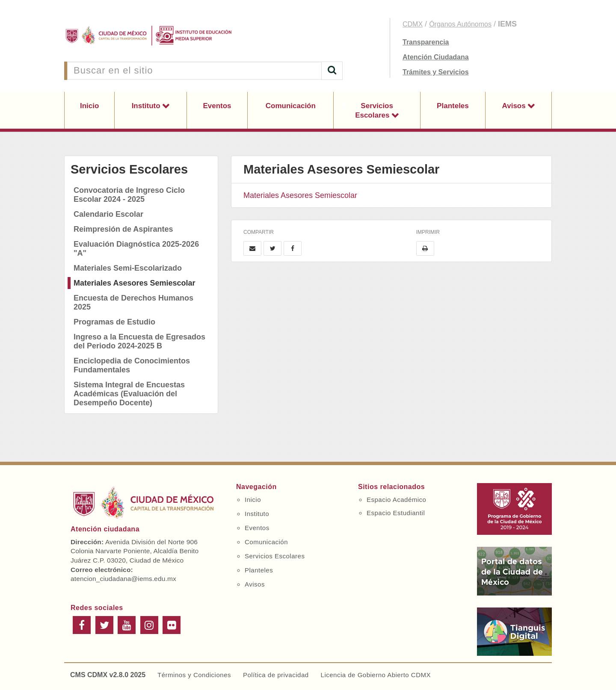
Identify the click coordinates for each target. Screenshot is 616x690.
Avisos (515, 106)
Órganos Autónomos (460, 24)
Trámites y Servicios (436, 72)
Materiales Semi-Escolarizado (128, 268)
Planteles (453, 106)
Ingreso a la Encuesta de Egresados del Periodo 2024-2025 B (139, 341)
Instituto (147, 106)
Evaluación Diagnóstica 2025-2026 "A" (136, 249)
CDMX (413, 24)
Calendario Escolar (108, 214)
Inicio (89, 106)
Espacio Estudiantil (396, 513)
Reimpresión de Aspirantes (123, 229)
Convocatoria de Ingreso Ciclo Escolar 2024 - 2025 (129, 195)
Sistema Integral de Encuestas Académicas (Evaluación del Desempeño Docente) (129, 394)
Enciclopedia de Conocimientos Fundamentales (132, 365)
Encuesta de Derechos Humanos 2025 (133, 302)
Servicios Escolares (374, 111)
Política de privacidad (276, 675)
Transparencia (426, 42)
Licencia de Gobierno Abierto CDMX (376, 675)
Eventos (217, 106)
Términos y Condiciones (194, 675)
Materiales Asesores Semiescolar (135, 283)
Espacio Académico (396, 500)
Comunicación (291, 106)
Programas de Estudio (114, 322)
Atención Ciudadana (436, 57)
